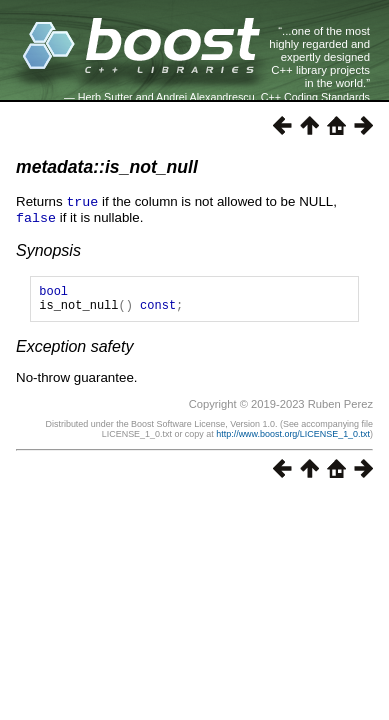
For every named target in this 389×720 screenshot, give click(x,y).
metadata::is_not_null (107, 167)
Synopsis (48, 248)
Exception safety (74, 350)
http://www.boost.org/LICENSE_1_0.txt (293, 438)
